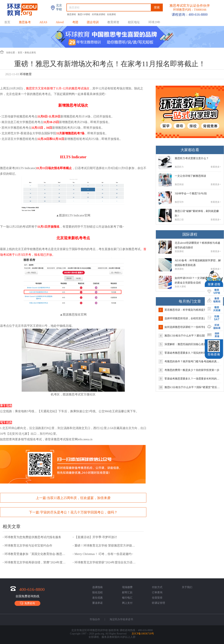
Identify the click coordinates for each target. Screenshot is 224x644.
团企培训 (93, 22)
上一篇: (73, 498)
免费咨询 (27, 603)
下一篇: (73, 512)
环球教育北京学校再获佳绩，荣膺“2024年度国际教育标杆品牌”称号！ (35, 562)
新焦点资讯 (30, 53)
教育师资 (113, 22)
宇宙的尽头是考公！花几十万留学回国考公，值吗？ (79, 512)
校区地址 (134, 22)
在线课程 (111, 14)
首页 (7, 22)
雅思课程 (72, 14)
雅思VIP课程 (84, 14)
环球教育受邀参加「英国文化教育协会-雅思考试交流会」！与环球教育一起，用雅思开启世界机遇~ (35, 554)
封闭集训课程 (99, 14)
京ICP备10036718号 (143, 634)
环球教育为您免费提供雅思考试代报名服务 (33, 537)
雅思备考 (25, 22)
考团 (75, 22)
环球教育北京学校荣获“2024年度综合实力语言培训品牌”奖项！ (105, 562)
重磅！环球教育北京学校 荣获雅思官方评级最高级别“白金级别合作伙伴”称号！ (105, 546)
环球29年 (154, 22)
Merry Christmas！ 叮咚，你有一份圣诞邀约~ (104, 554)
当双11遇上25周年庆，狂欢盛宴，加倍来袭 (79, 498)
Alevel (60, 22)
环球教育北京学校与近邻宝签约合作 (28, 546)
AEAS (43, 22)
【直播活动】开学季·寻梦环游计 (96, 537)
